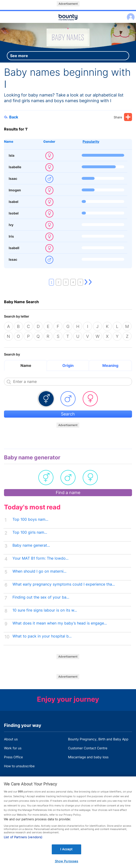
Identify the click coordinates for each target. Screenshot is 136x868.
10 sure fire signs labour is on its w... (45, 610)
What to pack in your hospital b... (42, 636)
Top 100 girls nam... (30, 532)
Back (11, 117)
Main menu (68, 23)
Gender (49, 141)
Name (9, 141)
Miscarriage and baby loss (88, 757)
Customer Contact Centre (88, 748)
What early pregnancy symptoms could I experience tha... (64, 584)
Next (86, 282)
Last (90, 282)
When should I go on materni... (39, 571)
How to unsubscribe (19, 766)
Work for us (13, 748)
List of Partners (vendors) (23, 845)
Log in (130, 14)
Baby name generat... (31, 545)
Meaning (110, 365)
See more (19, 56)
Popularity (91, 141)
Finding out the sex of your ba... (41, 597)
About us (11, 739)
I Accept (66, 857)
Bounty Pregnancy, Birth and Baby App (98, 739)
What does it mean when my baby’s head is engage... (60, 623)
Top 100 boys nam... (30, 519)
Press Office (13, 757)
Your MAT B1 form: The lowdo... (40, 558)
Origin (68, 365)
